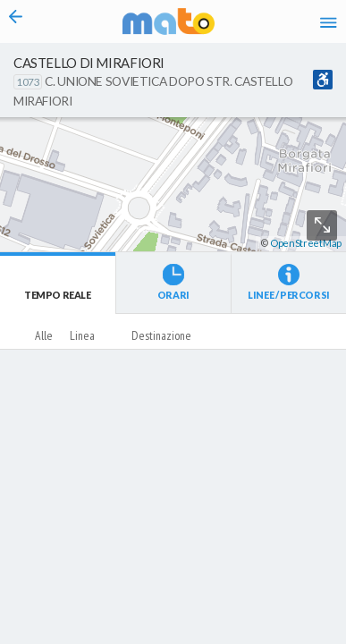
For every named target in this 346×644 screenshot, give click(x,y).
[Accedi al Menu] (329, 22)
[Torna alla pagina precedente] (16, 21)
